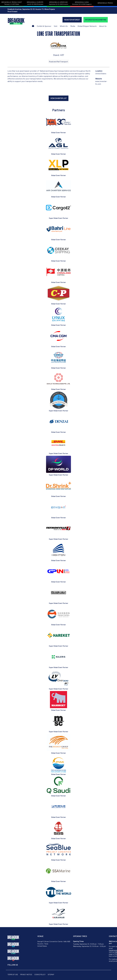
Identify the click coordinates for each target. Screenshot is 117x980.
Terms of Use (13, 974)
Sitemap (51, 974)
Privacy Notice (26, 974)
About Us (103, 26)
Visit (56, 26)
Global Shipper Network (87, 26)
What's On (64, 26)
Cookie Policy (40, 974)
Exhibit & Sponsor (44, 26)
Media (73, 26)
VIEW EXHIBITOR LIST (59, 98)
